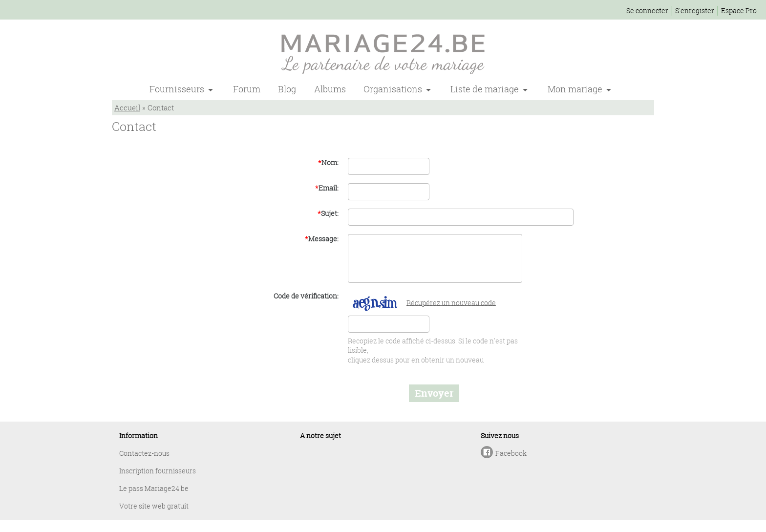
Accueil (127, 107)
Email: (327, 188)
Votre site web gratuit (154, 506)
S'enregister (695, 11)
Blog (287, 89)
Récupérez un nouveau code (451, 302)
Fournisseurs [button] (178, 89)
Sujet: (328, 213)
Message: (322, 239)
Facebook (511, 453)
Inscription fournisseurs (158, 471)
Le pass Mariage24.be (154, 488)
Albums (330, 89)
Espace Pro (739, 11)
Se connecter (647, 11)
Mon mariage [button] (576, 89)
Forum (247, 89)
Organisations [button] (394, 89)
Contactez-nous (144, 453)
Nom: (328, 162)
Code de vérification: (306, 296)
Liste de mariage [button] (486, 89)
